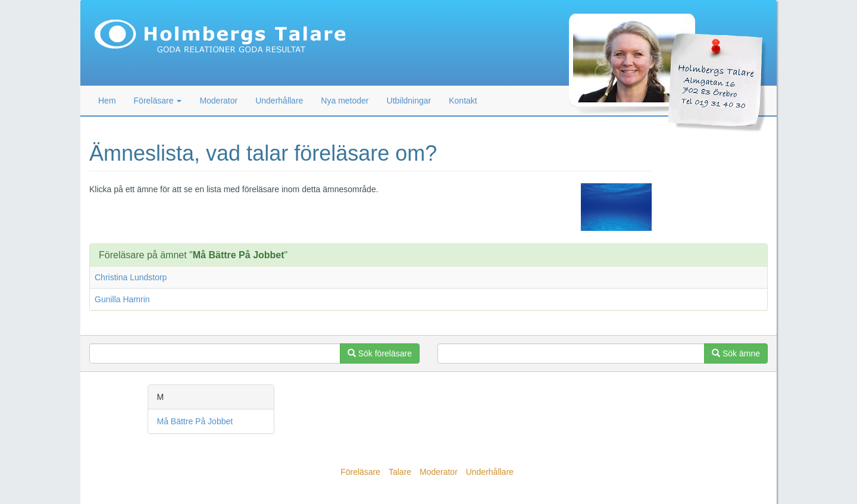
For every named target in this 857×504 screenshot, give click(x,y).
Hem (107, 101)
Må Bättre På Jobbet (195, 421)
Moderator (218, 101)
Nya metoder (345, 101)
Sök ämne (736, 353)
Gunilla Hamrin (122, 299)
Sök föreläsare (380, 353)
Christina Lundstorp (131, 277)
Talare (400, 472)
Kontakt (463, 101)
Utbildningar (409, 101)
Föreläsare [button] (158, 101)
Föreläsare (360, 472)
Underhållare (279, 101)
